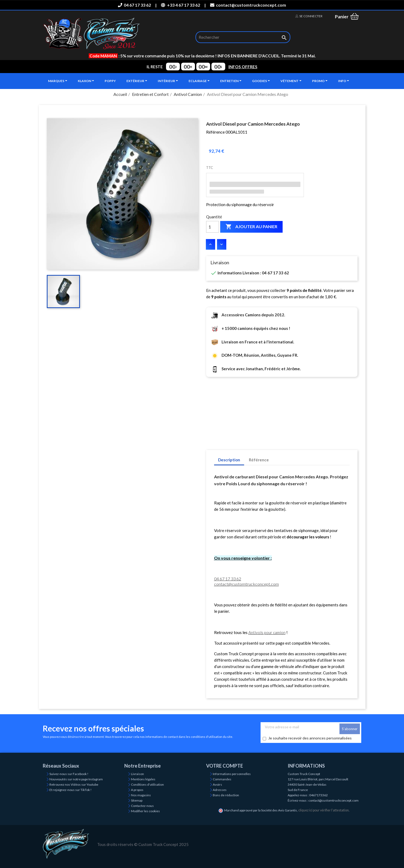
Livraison (137, 774)
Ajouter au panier (251, 227)
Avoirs (217, 784)
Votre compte (225, 766)
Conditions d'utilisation (147, 784)
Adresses (220, 790)
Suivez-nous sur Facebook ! (69, 774)
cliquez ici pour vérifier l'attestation (324, 810)
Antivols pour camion (267, 632)
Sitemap (137, 800)
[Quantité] (212, 227)
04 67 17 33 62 (134, 5)
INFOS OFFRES (243, 67)
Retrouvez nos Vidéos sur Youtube (74, 784)
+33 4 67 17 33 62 (180, 5)
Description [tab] (229, 460)
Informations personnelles (232, 774)
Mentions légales (143, 779)
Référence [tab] (259, 460)
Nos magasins (141, 795)
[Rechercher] (243, 37)
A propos (137, 790)
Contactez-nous (142, 806)
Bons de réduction (226, 795)
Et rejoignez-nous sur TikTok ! (71, 790)
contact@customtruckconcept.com (248, 5)
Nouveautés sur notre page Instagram (76, 779)
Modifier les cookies (145, 811)
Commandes (222, 779)
